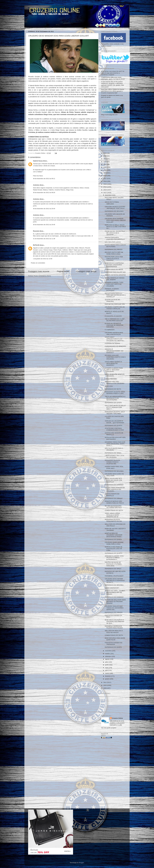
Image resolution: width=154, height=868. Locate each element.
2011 (105, 682)
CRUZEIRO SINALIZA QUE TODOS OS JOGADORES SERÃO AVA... (114, 608)
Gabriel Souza (38, 161)
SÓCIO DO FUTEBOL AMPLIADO (112, 203)
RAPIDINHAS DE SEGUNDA (114, 211)
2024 (105, 159)
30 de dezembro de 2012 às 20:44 (44, 209)
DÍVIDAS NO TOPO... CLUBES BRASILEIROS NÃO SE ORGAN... (115, 592)
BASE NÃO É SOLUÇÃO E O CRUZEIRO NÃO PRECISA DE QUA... (114, 622)
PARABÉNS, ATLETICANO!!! (114, 576)
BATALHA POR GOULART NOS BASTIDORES (115, 438)
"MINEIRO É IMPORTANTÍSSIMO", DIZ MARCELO (114, 351)
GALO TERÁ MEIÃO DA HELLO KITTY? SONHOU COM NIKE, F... (115, 407)
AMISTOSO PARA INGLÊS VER (115, 272)
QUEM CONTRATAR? (112, 588)
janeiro (107, 679)
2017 (105, 178)
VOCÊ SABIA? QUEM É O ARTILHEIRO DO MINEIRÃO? (113, 363)
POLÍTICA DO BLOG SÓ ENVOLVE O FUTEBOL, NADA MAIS (113, 564)
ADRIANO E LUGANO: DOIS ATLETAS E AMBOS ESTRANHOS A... (114, 558)
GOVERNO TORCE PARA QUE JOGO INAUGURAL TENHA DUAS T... (115, 444)
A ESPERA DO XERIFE (112, 343)
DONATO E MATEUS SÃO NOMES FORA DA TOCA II (114, 502)
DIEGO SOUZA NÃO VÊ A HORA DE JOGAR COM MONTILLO (113, 480)
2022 (105, 164)
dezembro (109, 195)
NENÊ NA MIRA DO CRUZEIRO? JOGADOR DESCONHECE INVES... (114, 535)
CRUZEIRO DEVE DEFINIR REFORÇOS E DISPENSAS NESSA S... (115, 581)
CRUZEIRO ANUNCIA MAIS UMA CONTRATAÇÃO (114, 333)
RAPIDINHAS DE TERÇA (113, 453)
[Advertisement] (114, 774)
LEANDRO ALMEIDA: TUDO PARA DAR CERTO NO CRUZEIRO (114, 284)
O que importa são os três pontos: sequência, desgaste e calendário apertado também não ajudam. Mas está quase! (113, 84)
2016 (105, 181)
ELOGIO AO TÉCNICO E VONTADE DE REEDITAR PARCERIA (114, 325)
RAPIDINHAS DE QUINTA (113, 403)
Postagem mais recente (39, 271)
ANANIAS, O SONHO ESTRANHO (112, 290)
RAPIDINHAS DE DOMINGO (114, 485)
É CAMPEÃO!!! (110, 330)
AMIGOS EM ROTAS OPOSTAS (115, 275)
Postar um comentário (38, 263)
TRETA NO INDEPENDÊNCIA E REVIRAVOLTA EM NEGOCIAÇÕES (115, 398)
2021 (105, 167)
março (107, 673)
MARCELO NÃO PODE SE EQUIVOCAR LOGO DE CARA (114, 549)
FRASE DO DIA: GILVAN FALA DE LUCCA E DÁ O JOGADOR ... (115, 233)
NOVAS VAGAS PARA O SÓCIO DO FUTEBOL (115, 246)
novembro (109, 651)
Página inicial (63, 271)
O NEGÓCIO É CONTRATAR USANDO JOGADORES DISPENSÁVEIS (114, 265)
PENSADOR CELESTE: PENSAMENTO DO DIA (113, 520)
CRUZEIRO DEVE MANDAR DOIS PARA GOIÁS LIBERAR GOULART (115, 220)
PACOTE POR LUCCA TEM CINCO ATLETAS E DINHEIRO (114, 258)
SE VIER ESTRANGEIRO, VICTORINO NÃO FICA (113, 507)
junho (107, 665)
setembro (108, 656)
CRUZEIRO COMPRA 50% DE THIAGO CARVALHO (115, 308)
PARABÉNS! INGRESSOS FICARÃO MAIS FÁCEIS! (114, 627)
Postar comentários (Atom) (42, 276)
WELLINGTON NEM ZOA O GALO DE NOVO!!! (114, 632)
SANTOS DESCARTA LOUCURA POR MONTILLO (115, 238)
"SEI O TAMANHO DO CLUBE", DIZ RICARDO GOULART (115, 320)
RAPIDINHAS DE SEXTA (113, 389)
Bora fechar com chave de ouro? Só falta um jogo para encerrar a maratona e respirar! (113, 73)
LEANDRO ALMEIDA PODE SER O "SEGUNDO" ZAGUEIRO (114, 370)
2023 (105, 162)
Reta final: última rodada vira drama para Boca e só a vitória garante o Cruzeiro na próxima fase (113, 91)
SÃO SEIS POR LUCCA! (113, 242)
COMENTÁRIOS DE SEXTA (114, 269)
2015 (105, 184)
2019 (105, 173)
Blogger (81, 863)
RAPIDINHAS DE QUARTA (114, 426)
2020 (105, 170)
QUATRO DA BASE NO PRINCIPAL (112, 300)
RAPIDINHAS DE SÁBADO (114, 249)
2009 (105, 688)
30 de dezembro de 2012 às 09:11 (44, 179)
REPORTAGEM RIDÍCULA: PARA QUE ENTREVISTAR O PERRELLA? (115, 295)
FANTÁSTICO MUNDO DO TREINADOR (114, 644)
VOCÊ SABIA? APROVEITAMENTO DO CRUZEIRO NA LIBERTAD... (115, 339)
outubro (108, 654)
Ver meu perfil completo (109, 728)
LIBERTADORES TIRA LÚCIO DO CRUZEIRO (115, 457)
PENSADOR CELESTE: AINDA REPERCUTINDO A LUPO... (115, 393)
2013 (105, 190)
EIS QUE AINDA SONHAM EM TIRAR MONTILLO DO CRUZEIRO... (115, 489)
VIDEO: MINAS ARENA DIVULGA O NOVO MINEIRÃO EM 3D (112, 515)
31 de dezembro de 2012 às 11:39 (44, 239)
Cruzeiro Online (117, 718)
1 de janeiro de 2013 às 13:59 (43, 259)
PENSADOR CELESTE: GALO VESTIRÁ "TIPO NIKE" (115, 413)
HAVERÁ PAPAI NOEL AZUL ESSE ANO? (114, 467)
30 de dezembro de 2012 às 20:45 (44, 225)
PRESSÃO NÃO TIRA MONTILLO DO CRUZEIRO (115, 383)
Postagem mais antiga (86, 271)
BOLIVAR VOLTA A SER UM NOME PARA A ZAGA (114, 253)
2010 (105, 685)
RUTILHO (36, 245)
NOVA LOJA (109, 386)
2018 (105, 176)
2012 (105, 193)
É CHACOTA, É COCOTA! (113, 316)
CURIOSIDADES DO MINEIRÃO (115, 346)
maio (107, 668)
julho (107, 662)
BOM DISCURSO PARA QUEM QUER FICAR (115, 639)
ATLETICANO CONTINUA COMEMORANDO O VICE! (114, 429)
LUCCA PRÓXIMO (111, 379)
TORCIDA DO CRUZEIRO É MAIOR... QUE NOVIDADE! (115, 422)
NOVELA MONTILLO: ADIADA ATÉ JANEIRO (115, 279)
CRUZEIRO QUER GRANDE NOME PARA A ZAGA (114, 543)
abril (107, 670)
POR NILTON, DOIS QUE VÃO (115, 304)
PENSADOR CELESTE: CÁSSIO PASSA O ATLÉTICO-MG (113, 462)
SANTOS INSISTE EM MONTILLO (112, 495)
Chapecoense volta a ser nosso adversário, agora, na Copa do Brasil (113, 78)
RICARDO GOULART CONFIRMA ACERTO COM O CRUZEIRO (115, 357)
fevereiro (108, 676)
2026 (105, 153)
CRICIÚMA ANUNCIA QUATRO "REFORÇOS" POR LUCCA (115, 208)
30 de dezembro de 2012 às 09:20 (44, 193)
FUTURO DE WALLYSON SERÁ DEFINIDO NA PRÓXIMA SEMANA (115, 602)
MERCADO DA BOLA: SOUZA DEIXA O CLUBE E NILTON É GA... (115, 227)
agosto (107, 659)
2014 (105, 187)
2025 (105, 156)
